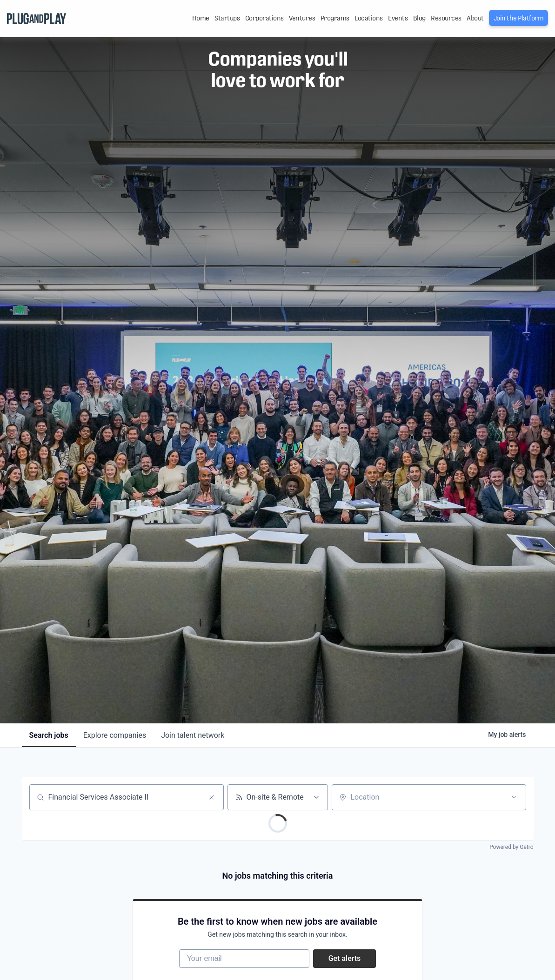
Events (398, 18)
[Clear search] (212, 797)
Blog (419, 18)
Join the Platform (519, 18)
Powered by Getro (511, 847)
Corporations (264, 18)
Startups (227, 18)
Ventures (302, 18)
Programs (335, 18)
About (475, 18)
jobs (49, 735)
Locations (369, 18)
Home (201, 18)
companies (115, 735)
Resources (446, 18)
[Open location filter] (514, 797)
